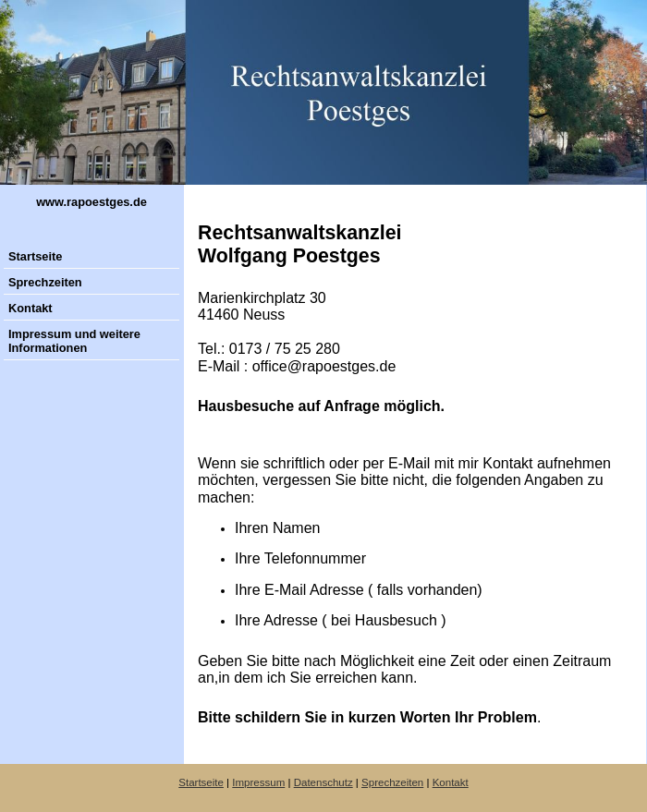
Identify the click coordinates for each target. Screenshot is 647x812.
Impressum (258, 782)
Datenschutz (323, 782)
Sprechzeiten (45, 282)
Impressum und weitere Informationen (74, 341)
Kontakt (31, 308)
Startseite (35, 256)
